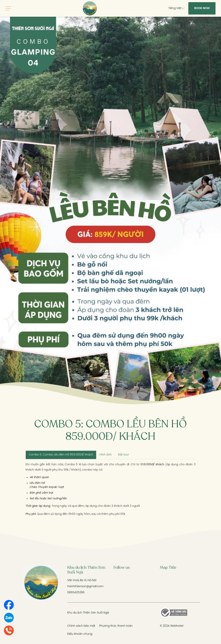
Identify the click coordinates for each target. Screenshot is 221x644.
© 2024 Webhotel (172, 626)
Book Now (202, 8)
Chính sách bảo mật (81, 626)
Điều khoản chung (80, 634)
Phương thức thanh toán (116, 626)
